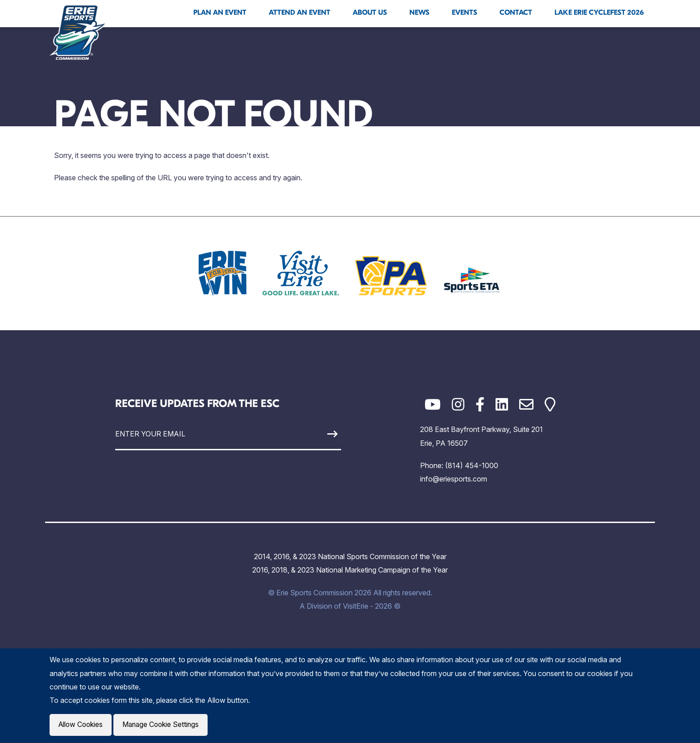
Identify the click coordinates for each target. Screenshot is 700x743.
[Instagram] (458, 405)
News (419, 12)
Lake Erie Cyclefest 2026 (599, 12)
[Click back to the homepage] (78, 32)
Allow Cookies (82, 725)
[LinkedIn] (502, 405)
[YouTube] (433, 405)
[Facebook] (480, 405)
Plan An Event (220, 12)
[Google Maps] (550, 405)
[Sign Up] (312, 434)
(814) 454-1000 (472, 465)
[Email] (526, 405)
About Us (370, 12)
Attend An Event (300, 12)
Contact (516, 12)
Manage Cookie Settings (164, 725)
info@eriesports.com (454, 479)
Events (465, 12)
